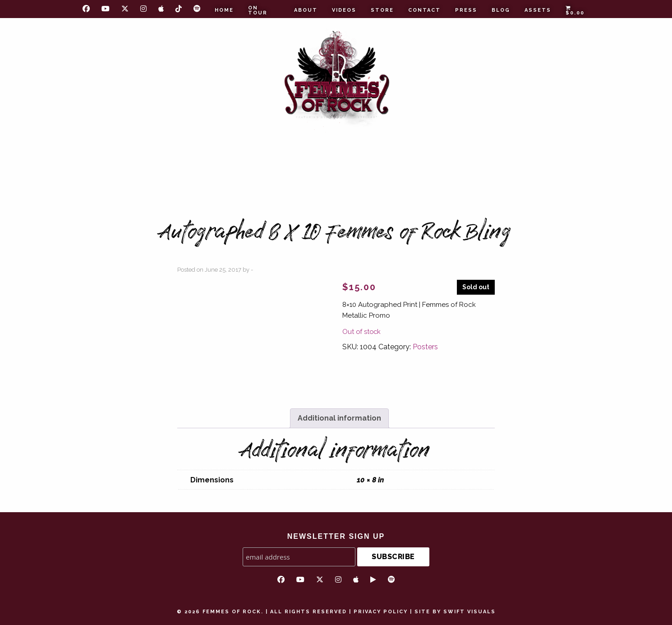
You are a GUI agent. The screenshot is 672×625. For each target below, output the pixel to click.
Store (382, 10)
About (306, 10)
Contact (424, 10)
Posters (425, 347)
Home (224, 10)
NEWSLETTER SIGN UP (336, 536)
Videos (344, 10)
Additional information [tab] (339, 418)
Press (466, 10)
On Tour (258, 10)
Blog (501, 10)
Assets (538, 10)
